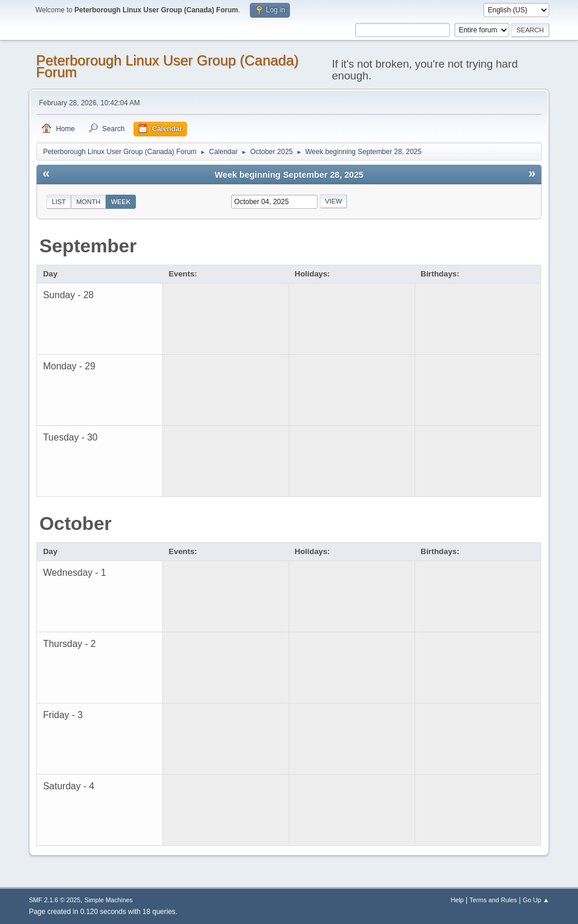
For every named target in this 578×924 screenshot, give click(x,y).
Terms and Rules (493, 900)
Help (457, 900)
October (76, 523)
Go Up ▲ (536, 900)
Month (88, 202)
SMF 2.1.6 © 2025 (55, 900)
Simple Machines (108, 900)
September (88, 246)
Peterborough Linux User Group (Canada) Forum (167, 66)
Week (121, 202)
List (59, 202)
